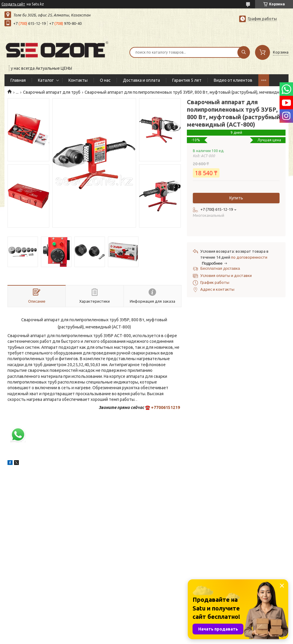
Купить (236, 198)
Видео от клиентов (233, 80)
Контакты (78, 80)
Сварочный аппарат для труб (52, 92)
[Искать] (244, 52)
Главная (18, 80)
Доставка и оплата (141, 80)
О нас (105, 80)
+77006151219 (165, 407)
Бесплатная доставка (220, 268)
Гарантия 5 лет (187, 80)
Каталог (46, 80)
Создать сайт (13, 4)
